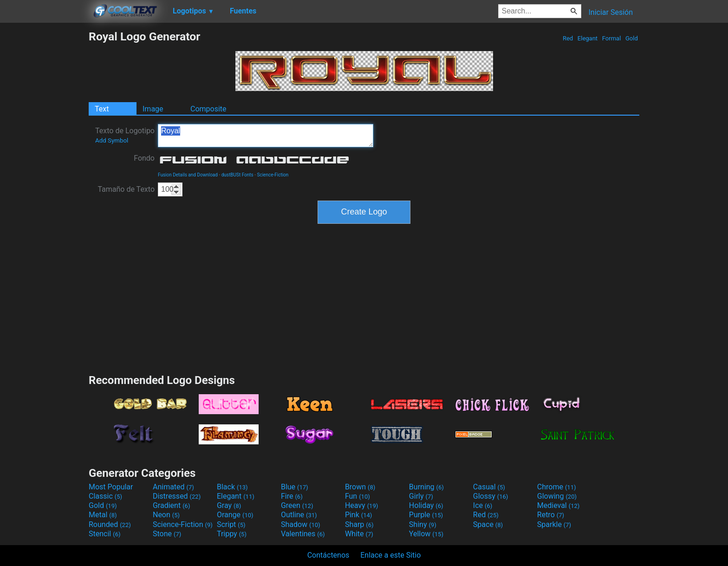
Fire (292, 496)
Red (568, 38)
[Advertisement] (44, 169)
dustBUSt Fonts (237, 175)
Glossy (491, 496)
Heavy (361, 505)
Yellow (426, 534)
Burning (426, 487)
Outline (299, 515)
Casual (489, 487)
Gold (632, 38)
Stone (167, 534)
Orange (235, 515)
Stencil (104, 534)
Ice (483, 505)
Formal (612, 38)
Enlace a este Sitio (390, 555)
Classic (105, 496)
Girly (421, 496)
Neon (166, 515)
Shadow (301, 524)
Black (232, 487)
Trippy (232, 534)
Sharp (359, 524)
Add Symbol (112, 140)
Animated (173, 487)
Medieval (559, 505)
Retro (551, 515)
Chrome (557, 487)
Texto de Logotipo (125, 135)
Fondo (144, 158)
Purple (426, 515)
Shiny (423, 524)
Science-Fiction (273, 175)
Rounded (110, 524)
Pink (359, 515)
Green (297, 505)
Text (102, 109)
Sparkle (554, 524)
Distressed (177, 496)
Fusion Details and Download (188, 175)
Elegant (588, 38)
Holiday (426, 505)
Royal (266, 136)
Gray (229, 505)
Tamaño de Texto (126, 189)
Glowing (557, 496)
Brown (360, 487)
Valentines (303, 534)
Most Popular (111, 487)
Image (153, 109)
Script (231, 524)
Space (488, 524)
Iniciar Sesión (611, 12)
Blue (295, 487)
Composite (208, 109)
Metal (103, 515)
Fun (357, 496)
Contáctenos (328, 555)
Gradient (171, 505)
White (359, 534)
